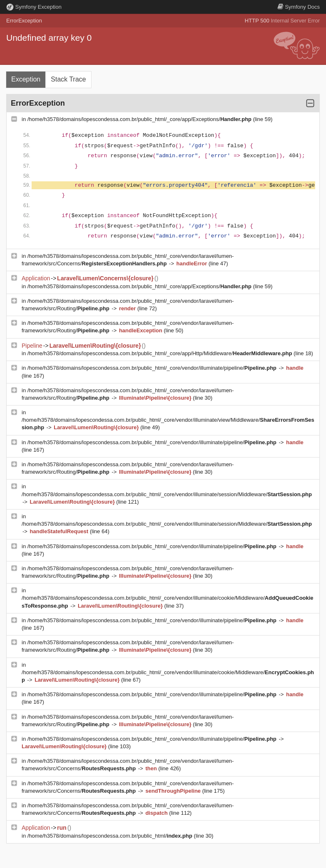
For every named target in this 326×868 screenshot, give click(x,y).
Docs (299, 7)
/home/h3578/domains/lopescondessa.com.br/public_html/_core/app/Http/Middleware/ (161, 353)
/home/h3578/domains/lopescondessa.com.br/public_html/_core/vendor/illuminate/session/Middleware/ (167, 494)
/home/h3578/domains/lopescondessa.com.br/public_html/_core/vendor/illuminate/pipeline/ (153, 368)
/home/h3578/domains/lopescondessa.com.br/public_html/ (111, 836)
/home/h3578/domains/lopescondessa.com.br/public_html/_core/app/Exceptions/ (140, 119)
